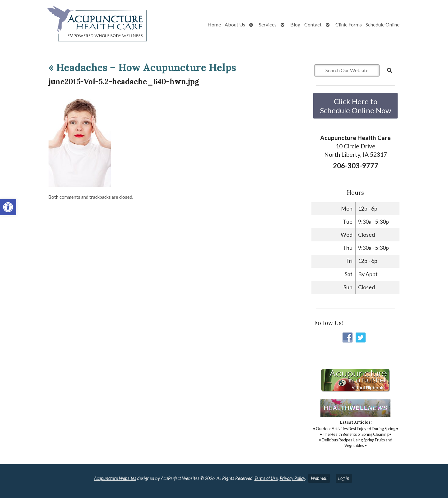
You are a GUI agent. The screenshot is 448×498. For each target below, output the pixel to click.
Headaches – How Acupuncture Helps (142, 67)
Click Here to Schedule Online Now (356, 106)
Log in (344, 478)
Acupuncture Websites (115, 478)
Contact (313, 24)
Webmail (319, 478)
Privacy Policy (292, 478)
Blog (295, 24)
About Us (235, 24)
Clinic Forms (349, 24)
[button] (8, 207)
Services (268, 24)
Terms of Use (266, 478)
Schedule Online (383, 24)
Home (214, 24)
